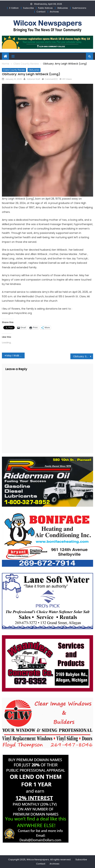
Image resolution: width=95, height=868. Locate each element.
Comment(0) (51, 79)
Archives (54, 12)
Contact (41, 12)
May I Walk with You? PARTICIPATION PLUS (16, 356)
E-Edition (14, 8)
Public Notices (45, 8)
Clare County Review (14, 70)
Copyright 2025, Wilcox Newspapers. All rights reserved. (40, 860)
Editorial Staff (34, 79)
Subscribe (28, 8)
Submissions (79, 8)
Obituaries (63, 8)
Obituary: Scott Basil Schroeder (83, 356)
